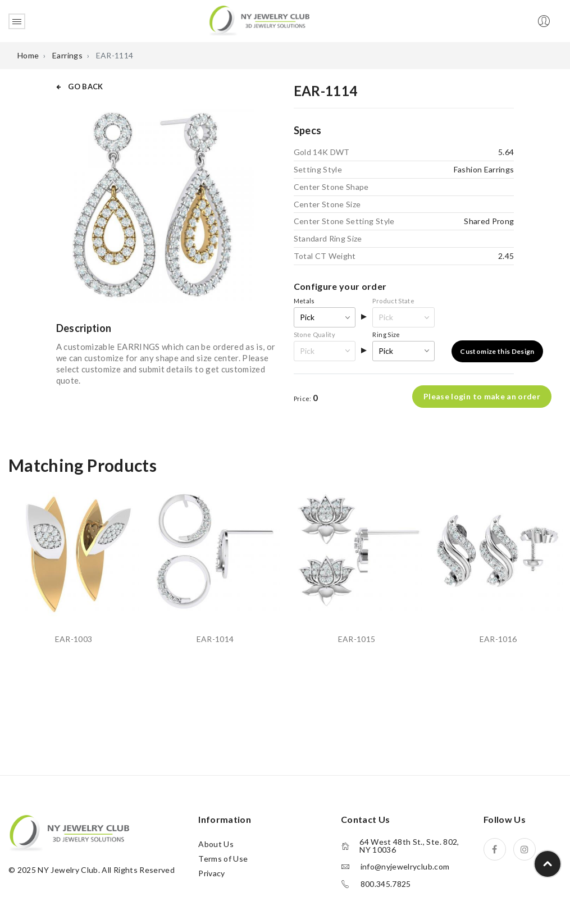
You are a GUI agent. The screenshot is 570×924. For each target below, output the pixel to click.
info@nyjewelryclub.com (405, 867)
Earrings (67, 55)
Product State (393, 301)
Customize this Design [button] (497, 351)
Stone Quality (315, 334)
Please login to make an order (482, 397)
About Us (216, 844)
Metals (304, 301)
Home (28, 55)
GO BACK (80, 87)
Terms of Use (223, 859)
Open (17, 21)
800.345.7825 (386, 884)
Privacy (211, 873)
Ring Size (386, 334)
